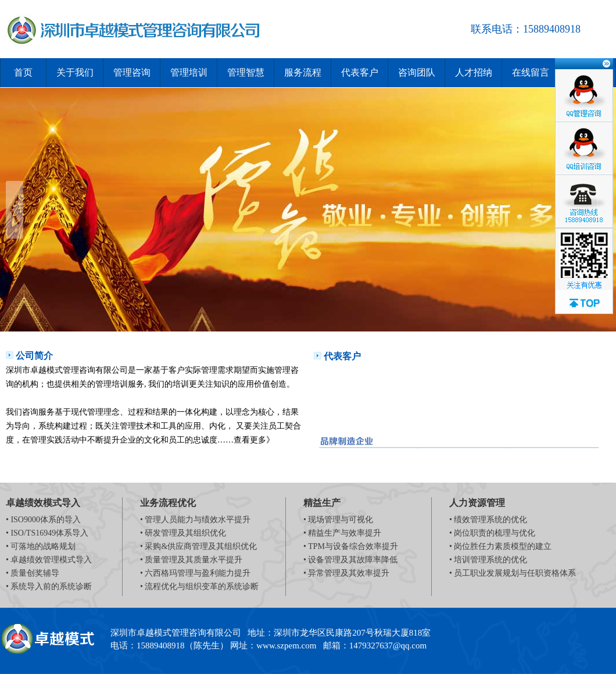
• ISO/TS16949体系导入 (47, 533)
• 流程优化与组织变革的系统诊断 (199, 586)
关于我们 (75, 72)
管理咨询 (132, 72)
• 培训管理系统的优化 (488, 560)
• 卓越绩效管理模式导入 (49, 560)
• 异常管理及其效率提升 (346, 573)
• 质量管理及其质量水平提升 (191, 560)
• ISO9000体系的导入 (43, 520)
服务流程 (303, 72)
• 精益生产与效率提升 (342, 533)
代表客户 (360, 72)
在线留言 (531, 72)
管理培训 (189, 72)
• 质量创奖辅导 (33, 573)
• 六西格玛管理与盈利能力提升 (195, 573)
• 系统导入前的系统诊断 (49, 586)
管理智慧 (246, 72)
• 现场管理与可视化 (338, 520)
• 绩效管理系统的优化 (488, 520)
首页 (23, 72)
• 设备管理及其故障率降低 (350, 560)
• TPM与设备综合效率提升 (351, 546)
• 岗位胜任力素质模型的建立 (500, 546)
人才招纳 (474, 72)
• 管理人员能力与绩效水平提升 (195, 520)
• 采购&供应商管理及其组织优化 (198, 546)
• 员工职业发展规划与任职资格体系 (513, 573)
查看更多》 (254, 440)
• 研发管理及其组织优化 (183, 533)
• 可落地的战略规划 (41, 546)
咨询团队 (417, 72)
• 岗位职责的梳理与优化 (492, 533)
